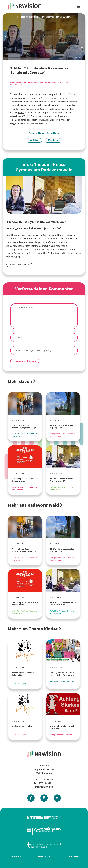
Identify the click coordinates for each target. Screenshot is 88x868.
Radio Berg (54, 253)
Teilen (34, 140)
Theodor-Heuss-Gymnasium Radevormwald (40, 82)
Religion (50, 133)
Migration (42, 133)
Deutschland (56, 102)
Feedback (53, 140)
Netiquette (44, 856)
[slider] (44, 36)
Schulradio (12, 239)
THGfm (28, 116)
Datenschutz (14, 856)
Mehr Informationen (19, 265)
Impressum (75, 856)
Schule (14, 94)
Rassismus (29, 94)
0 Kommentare (25, 85)
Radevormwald (63, 82)
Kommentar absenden (25, 361)
